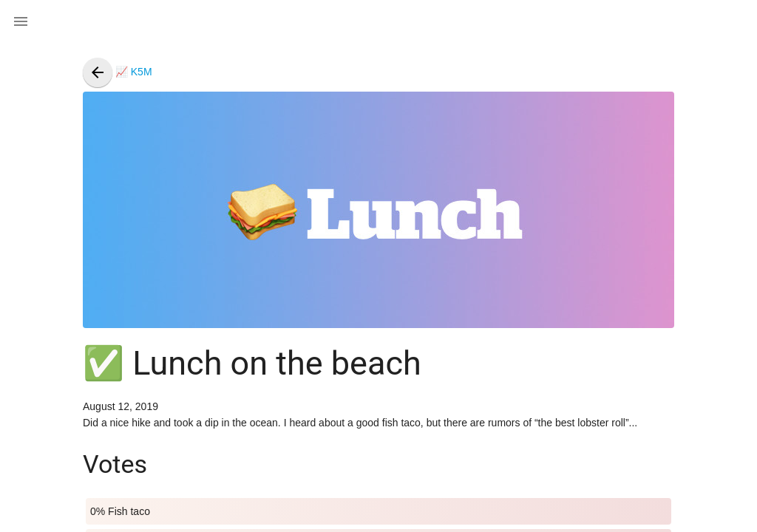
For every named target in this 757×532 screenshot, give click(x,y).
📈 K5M (118, 72)
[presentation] (98, 72)
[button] (21, 21)
